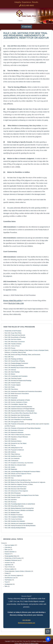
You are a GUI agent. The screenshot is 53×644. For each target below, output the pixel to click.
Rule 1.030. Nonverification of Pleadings (15, 337)
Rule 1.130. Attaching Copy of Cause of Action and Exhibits (20, 368)
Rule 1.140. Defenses (10, 370)
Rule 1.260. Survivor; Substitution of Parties (16, 402)
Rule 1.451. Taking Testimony (12, 454)
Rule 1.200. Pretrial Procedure (13, 383)
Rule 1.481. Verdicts (10, 467)
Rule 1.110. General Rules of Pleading (15, 361)
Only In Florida (9, 567)
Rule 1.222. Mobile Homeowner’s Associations (17, 394)
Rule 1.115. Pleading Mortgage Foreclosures (16, 363)
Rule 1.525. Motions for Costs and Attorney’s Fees (18, 480)
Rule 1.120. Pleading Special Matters (14, 365)
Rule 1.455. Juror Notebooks (12, 458)
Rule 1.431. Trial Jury (10, 445)
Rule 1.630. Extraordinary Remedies (14, 506)
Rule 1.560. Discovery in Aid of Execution (15, 489)
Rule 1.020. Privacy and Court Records (15, 335)
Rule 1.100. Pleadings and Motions (14, 359)
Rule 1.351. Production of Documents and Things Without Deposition (23, 428)
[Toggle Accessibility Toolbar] (48, 639)
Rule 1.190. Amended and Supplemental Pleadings (18, 381)
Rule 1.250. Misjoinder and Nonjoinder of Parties (17, 400)
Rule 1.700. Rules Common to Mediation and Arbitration (19, 510)
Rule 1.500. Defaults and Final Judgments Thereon (18, 474)
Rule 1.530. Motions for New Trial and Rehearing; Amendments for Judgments (25, 482)
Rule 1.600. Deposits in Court (12, 497)
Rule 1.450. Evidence (10, 452)
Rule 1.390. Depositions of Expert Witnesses (16, 437)
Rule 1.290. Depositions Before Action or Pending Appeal (20, 411)
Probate (7, 573)
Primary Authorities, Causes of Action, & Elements (18, 571)
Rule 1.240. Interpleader (11, 398)
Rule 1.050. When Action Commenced (15, 342)
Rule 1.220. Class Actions (11, 389)
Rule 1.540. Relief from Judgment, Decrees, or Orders (19, 484)
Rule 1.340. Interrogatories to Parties (14, 422)
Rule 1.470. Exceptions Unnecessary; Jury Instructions (19, 463)
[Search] (35, 21)
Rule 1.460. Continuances (11, 461)
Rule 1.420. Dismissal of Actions (13, 441)
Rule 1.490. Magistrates (11, 469)
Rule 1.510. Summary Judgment (13, 476)
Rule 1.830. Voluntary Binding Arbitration (15, 528)
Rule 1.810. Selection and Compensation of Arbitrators (19, 523)
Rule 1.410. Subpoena (11, 439)
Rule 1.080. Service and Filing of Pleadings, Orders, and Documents (22, 355)
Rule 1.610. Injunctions (11, 500)
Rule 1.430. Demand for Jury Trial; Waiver (16, 443)
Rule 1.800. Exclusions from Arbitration (15, 521)
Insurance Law (9, 563)
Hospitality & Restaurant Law (12, 560)
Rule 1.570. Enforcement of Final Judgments (16, 491)
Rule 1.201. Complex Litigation (13, 385)
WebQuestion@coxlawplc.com (26, 623)
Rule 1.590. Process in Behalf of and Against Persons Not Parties (22, 495)
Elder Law (7, 550)
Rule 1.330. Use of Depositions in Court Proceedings (18, 419)
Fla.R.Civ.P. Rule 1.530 (16, 303)
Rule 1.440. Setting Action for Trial (14, 448)
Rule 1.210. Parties (10, 387)
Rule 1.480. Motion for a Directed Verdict (15, 465)
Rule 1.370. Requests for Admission (14, 432)
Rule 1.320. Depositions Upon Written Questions (17, 417)
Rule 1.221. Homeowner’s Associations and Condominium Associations (23, 391)
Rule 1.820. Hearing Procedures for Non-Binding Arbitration (20, 526)
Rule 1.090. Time (9, 357)
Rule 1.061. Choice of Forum (12, 346)
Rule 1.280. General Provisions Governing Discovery (18, 407)
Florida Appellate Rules (11, 556)
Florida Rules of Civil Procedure (13, 331)
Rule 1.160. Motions (10, 374)
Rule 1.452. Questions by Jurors (13, 456)
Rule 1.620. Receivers (10, 502)
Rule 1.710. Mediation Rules (12, 513)
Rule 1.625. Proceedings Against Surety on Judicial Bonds (20, 504)
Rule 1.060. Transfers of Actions (13, 344)
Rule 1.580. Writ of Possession (13, 493)
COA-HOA (7, 547)
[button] (48, 631)
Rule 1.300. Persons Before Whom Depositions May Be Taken (21, 413)
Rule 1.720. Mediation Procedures (14, 515)
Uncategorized (9, 584)
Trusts (6, 582)
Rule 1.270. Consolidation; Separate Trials (16, 404)
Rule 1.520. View (9, 478)
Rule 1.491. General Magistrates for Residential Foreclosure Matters (22, 471)
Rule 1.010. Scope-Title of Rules (13, 333)
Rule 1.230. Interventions (11, 396)
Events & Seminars (10, 552)
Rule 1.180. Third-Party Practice (13, 378)
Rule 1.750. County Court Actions (13, 519)
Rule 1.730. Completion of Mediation (14, 517)
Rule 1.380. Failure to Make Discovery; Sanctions (18, 435)
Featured (7, 554)
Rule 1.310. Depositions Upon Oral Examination (17, 415)
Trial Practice (8, 580)
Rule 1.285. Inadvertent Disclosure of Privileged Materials (20, 409)
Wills (6, 586)
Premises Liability (9, 569)
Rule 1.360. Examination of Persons (14, 430)
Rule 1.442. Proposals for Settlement (14, 450)
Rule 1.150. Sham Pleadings (12, 372)
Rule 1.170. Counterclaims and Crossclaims (16, 376)
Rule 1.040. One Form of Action (13, 339)
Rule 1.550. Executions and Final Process (16, 487)
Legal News (8, 565)
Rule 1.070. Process (10, 348)
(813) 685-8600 (26, 620)
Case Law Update (9, 545)
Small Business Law (10, 578)
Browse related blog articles (13, 301)
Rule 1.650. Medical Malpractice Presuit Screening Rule (19, 508)
